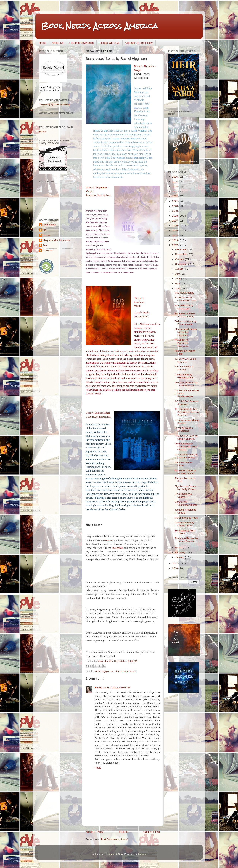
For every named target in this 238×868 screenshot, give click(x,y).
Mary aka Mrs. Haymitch (56, 242)
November (181, 254)
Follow (43, 133)
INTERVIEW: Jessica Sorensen (186, 403)
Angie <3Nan (115, 854)
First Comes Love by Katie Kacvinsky (186, 437)
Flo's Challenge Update (183, 495)
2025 (175, 182)
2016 (175, 226)
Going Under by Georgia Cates (184, 376)
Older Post (152, 832)
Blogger (142, 854)
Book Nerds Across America (99, 26)
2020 (175, 206)
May (178, 283)
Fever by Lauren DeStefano (184, 429)
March (179, 547)
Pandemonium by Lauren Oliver (184, 524)
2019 (175, 211)
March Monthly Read (186, 518)
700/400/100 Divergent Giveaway (182, 343)
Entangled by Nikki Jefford (185, 532)
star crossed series (125, 671)
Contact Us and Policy (139, 43)
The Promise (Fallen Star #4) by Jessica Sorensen (187, 412)
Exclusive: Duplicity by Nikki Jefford (185, 472)
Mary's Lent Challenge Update (186, 503)
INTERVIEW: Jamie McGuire (186, 360)
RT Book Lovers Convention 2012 (185, 299)
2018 (175, 216)
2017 (175, 221)
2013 (175, 240)
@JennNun (118, 548)
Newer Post (95, 832)
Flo (45, 232)
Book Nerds (49, 226)
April (178, 288)
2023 (175, 191)
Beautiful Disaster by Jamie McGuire (186, 384)
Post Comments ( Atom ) (115, 839)
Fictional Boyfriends (81, 43)
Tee (45, 247)
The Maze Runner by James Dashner (186, 540)
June (178, 279)
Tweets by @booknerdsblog (55, 106)
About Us (58, 43)
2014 (175, 235)
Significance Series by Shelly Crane (185, 488)
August (179, 269)
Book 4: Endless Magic (98, 413)
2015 (175, 230)
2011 (175, 563)
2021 (175, 201)
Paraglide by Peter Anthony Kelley (185, 315)
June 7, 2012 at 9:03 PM (117, 688)
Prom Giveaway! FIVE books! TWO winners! (186, 447)
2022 (175, 196)
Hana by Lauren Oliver (184, 464)
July (178, 274)
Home (43, 43)
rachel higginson (104, 671)
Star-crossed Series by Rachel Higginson (186, 332)
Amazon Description (98, 195)
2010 (175, 568)
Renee (98, 688)
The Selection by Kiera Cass (184, 307)
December (181, 249)
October (180, 259)
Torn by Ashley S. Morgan (184, 368)
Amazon (109, 540)
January (180, 557)
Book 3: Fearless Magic (139, 302)
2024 (175, 186)
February (181, 552)
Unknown (48, 252)
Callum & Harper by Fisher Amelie (186, 323)
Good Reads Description (99, 417)
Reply (98, 768)
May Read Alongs (184, 293)
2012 (175, 245)
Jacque (47, 237)
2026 (175, 177)
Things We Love (109, 43)
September (182, 264)
